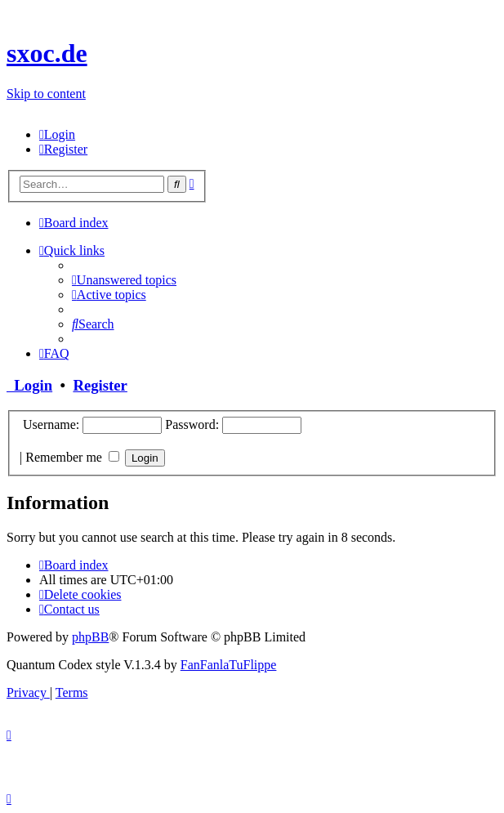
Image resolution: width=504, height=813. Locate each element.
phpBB (90, 637)
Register (100, 385)
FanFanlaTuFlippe (229, 665)
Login (29, 385)
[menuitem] (57, 134)
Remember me (72, 457)
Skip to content (46, 94)
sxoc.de (47, 53)
